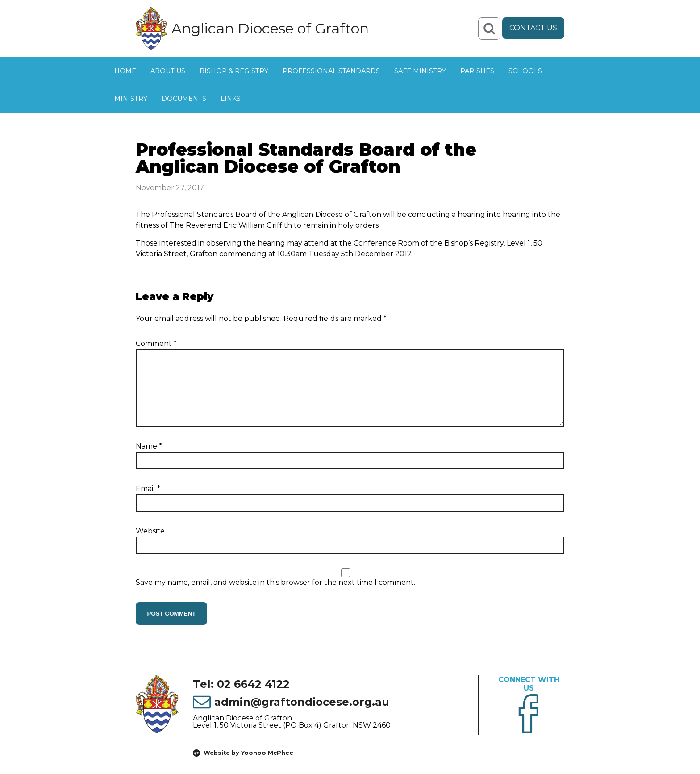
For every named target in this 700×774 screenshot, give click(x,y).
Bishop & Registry (234, 71)
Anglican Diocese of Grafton (270, 29)
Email (148, 489)
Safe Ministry (420, 71)
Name (149, 446)
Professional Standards (331, 71)
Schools (525, 71)
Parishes (477, 71)
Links (231, 99)
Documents (184, 99)
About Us (168, 71)
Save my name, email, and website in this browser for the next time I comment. (275, 582)
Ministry (131, 99)
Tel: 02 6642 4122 (241, 684)
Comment (156, 343)
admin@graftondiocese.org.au (302, 702)
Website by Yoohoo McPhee (248, 753)
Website (150, 531)
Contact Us (533, 28)
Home (125, 71)
